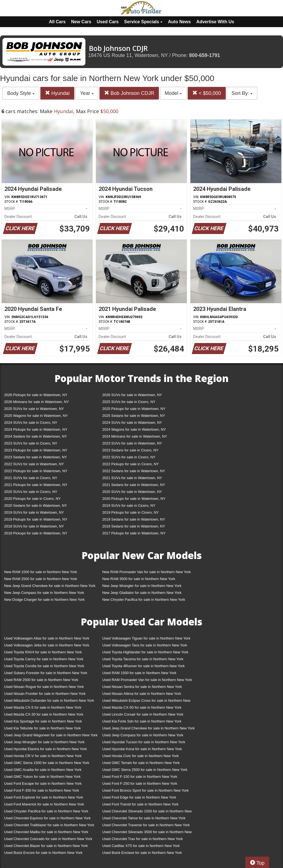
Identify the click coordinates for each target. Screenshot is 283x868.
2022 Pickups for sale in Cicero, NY (130, 464)
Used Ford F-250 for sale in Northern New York (140, 783)
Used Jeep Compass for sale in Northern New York (143, 735)
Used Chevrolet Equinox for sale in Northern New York (47, 818)
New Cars (81, 22)
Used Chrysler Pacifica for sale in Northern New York (46, 811)
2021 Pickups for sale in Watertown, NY (36, 485)
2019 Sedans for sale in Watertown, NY (134, 519)
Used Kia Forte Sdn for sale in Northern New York (142, 721)
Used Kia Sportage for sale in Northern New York (43, 721)
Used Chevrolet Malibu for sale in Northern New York (46, 832)
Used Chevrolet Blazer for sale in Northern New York (46, 846)
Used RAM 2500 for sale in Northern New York (41, 680)
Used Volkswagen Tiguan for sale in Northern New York (146, 638)
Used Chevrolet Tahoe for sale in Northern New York (144, 818)
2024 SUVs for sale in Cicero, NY (31, 423)
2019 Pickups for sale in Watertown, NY (36, 519)
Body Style (21, 93)
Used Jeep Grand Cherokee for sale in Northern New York (149, 728)
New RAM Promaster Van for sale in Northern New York (147, 572)
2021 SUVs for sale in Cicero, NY (31, 478)
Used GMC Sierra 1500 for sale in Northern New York (47, 763)
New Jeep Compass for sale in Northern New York (44, 593)
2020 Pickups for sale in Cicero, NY (32, 499)
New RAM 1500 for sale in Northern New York (41, 572)
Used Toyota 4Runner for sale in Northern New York (143, 666)
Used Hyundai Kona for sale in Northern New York (142, 749)
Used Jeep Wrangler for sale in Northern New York (44, 742)
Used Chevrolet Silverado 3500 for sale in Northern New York (147, 833)
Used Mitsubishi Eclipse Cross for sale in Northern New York (146, 702)
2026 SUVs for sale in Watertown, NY (132, 395)
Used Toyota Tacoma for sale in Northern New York (143, 659)
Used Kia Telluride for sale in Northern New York (42, 728)
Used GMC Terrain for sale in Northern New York (141, 763)
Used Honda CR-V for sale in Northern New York (43, 756)
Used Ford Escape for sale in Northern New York (43, 783)
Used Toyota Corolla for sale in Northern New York (44, 666)
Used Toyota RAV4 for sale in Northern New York (43, 652)
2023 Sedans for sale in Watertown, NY (36, 457)
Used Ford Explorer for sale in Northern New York (44, 797)
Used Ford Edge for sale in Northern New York (139, 797)
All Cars (57, 22)
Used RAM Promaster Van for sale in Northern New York (147, 680)
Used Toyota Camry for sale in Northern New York (44, 659)
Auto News (180, 22)
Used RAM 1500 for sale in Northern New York (139, 673)
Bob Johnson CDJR (129, 93)
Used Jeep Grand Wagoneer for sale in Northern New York (51, 735)
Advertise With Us (215, 22)
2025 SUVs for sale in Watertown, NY (34, 409)
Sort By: (242, 93)
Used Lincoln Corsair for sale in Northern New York (143, 714)
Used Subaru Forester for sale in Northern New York (46, 673)
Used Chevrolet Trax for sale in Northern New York (142, 839)
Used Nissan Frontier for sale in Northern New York (45, 694)
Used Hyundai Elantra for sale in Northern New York (45, 749)
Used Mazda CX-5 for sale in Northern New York (43, 707)
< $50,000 (207, 93)
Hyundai (57, 93)
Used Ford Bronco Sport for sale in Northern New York (146, 790)
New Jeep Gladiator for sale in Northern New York (142, 593)
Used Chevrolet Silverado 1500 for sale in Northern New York (147, 812)
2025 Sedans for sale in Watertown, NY (134, 416)
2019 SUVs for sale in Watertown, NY (34, 512)
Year (87, 93)
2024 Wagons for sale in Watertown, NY (134, 429)
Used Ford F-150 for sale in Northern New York (140, 777)
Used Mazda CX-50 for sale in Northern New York (142, 707)
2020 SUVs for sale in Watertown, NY (132, 492)
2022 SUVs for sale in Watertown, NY (34, 464)
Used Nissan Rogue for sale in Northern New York (44, 687)
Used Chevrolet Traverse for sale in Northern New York (146, 825)
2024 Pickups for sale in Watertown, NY (36, 429)
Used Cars (108, 22)
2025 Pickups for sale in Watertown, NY (134, 409)
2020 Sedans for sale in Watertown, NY (36, 506)
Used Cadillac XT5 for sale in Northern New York (141, 846)
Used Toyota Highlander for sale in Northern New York (145, 652)
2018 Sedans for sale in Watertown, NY (134, 526)
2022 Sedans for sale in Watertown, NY (134, 471)
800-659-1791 (205, 55)
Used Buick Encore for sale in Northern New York (43, 853)
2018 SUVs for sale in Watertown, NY (34, 526)
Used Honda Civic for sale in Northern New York (141, 756)
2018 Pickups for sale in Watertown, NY (36, 533)
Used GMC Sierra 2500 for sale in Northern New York (145, 770)
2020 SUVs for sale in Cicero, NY (31, 492)
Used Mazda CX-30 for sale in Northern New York (44, 714)
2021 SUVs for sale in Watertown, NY (132, 478)
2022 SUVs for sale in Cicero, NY (129, 457)
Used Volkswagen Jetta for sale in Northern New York (47, 645)
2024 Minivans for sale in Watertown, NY (135, 436)
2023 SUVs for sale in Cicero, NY (31, 443)
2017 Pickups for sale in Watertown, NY (134, 533)
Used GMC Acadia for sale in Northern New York (43, 770)
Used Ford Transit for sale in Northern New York (140, 804)
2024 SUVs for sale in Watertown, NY (132, 423)
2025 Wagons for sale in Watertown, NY (36, 416)
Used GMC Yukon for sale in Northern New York (42, 777)
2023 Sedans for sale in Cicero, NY (130, 450)
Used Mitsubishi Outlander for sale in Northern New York (49, 701)
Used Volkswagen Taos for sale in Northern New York (145, 645)
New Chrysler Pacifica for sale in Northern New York (144, 600)
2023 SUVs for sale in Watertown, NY (132, 443)
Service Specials (143, 22)
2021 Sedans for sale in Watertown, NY (134, 485)
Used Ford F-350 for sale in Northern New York (42, 790)
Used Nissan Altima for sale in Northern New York (142, 694)
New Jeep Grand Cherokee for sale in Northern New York (50, 586)
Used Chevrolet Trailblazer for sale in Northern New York (49, 825)
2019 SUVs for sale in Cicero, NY (129, 506)
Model (173, 93)
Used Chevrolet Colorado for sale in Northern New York (48, 839)
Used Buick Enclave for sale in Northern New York (142, 853)
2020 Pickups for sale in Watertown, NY (134, 499)
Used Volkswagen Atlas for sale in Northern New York (47, 638)
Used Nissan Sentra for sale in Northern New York (142, 687)
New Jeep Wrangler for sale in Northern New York (142, 586)
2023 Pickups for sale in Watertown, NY (36, 450)
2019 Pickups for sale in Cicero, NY (130, 512)
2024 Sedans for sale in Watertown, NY (36, 436)
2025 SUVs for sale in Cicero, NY (129, 402)
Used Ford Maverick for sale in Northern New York (44, 804)
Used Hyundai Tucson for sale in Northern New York (144, 742)
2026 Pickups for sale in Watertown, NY (36, 395)
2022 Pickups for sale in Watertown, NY (36, 471)
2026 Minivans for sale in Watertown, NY (36, 402)
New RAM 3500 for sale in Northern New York (139, 579)
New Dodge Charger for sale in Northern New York (44, 600)
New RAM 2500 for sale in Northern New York (41, 579)
